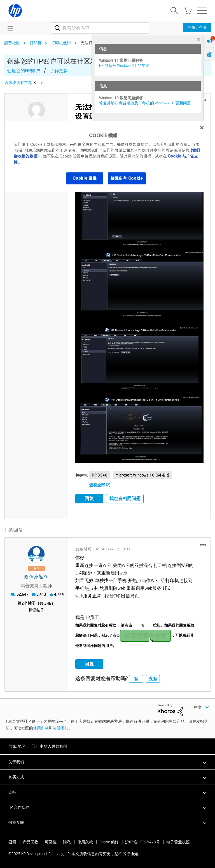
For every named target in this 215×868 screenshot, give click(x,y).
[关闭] (202, 128)
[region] (107, 156)
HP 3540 (100, 475)
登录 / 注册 (197, 27)
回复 (89, 498)
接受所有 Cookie (127, 178)
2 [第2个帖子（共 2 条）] (23, 603)
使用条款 (41, 728)
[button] (139, 217)
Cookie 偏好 (109, 842)
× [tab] (198, 40)
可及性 (51, 842)
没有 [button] (153, 679)
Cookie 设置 (85, 178)
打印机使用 (61, 43)
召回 (12, 842)
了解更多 (59, 71)
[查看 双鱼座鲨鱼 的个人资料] (36, 577)
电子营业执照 (178, 842)
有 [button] (136, 679)
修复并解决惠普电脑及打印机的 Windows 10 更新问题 (145, 103)
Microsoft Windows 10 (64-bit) (142, 475)
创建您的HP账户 (24, 71)
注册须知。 (62, 728)
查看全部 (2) (100, 485)
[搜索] (100, 28)
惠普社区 (12, 43)
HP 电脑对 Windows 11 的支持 (124, 65)
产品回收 (31, 842)
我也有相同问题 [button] (125, 498)
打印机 (36, 43)
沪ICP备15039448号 (142, 842)
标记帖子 (36, 610)
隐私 (67, 842)
